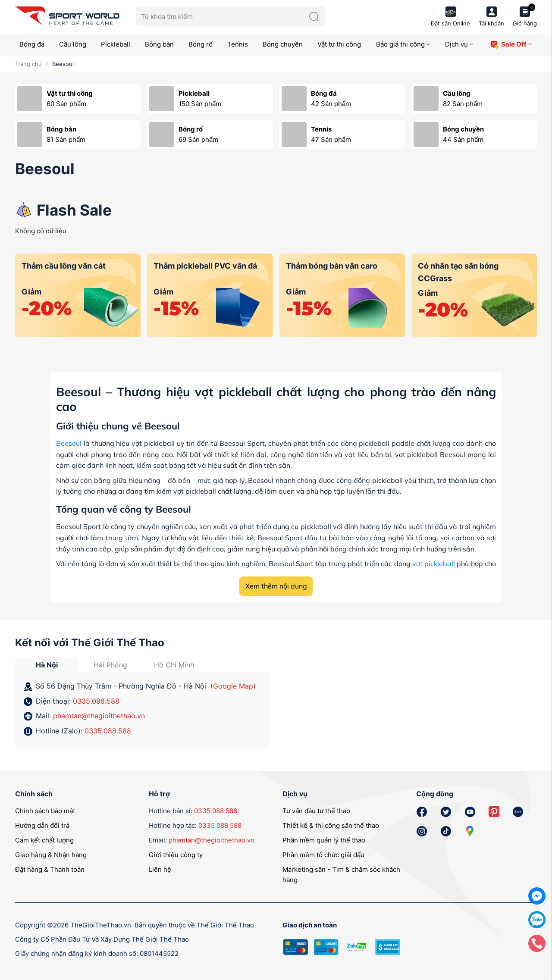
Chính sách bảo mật (45, 811)
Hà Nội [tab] (47, 665)
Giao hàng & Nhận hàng (51, 855)
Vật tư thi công (339, 44)
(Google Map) (233, 686)
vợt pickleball (434, 564)
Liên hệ (160, 869)
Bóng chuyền (283, 44)
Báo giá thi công (403, 44)
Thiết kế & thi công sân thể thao (331, 825)
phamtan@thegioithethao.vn (99, 716)
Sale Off (511, 45)
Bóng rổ (201, 44)
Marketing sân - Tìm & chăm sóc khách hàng (341, 875)
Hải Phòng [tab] (110, 665)
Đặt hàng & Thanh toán (50, 869)
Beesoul (69, 443)
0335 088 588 (216, 811)
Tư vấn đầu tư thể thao (316, 811)
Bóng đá (32, 44)
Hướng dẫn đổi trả (42, 825)
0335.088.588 (96, 701)
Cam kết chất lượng (44, 840)
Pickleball (116, 44)
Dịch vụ (459, 44)
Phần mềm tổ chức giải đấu (323, 855)
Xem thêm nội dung (276, 586)
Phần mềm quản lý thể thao (324, 840)
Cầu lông (73, 44)
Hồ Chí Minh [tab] (174, 665)
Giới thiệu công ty (176, 855)
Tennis (238, 44)
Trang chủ (28, 64)
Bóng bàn (159, 44)
